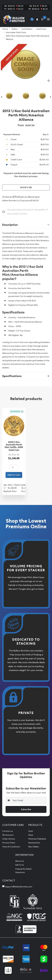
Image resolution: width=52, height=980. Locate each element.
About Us (20, 861)
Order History (9, 839)
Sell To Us (20, 865)
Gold (31, 831)
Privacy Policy (9, 843)
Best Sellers (34, 847)
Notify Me (26, 187)
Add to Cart (14, 475)
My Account (8, 835)
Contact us (8, 831)
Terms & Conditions (11, 847)
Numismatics (34, 843)
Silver (31, 835)
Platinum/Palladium (37, 839)
